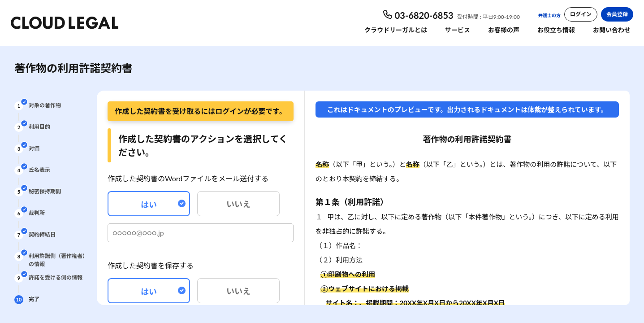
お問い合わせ (612, 30)
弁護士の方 (549, 15)
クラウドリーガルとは (396, 30)
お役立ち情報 (556, 30)
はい (163, 205)
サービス (458, 30)
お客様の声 (504, 30)
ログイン (581, 14)
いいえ (238, 204)
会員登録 (617, 14)
